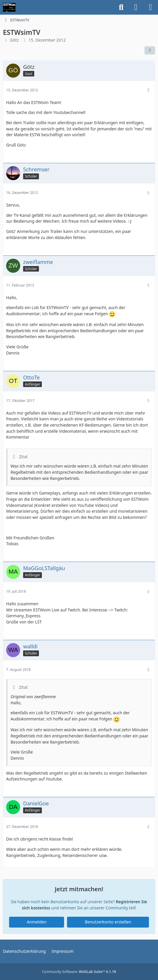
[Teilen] (150, 50)
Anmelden (37, 922)
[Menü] (150, 7)
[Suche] (121, 7)
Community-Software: (79, 972)
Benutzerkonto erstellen (108, 922)
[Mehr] (148, 90)
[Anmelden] (136, 7)
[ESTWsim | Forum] (9, 7)
